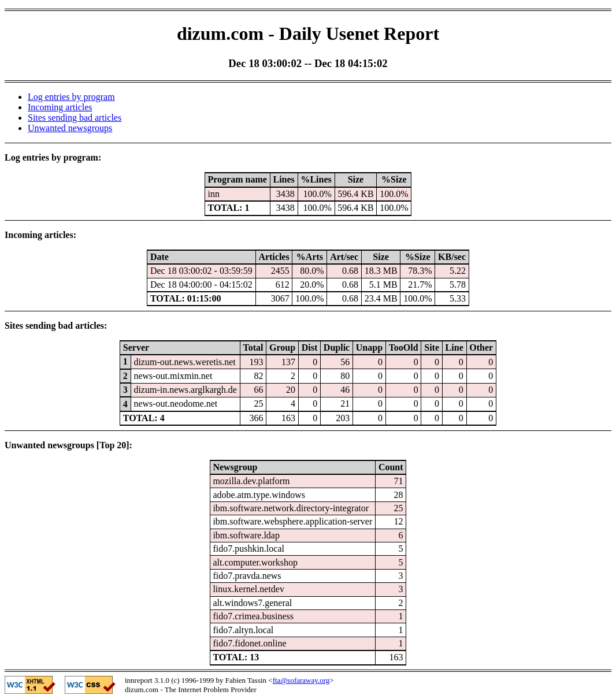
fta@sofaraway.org (301, 680)
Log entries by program (71, 97)
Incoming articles (60, 107)
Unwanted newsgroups (70, 128)
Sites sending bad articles (75, 118)
